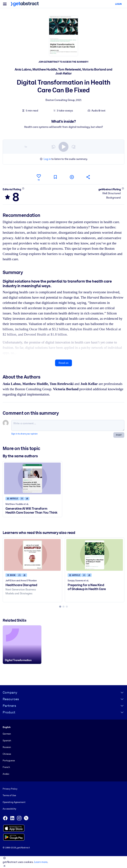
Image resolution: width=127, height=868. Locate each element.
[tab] (60, 607)
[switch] (63, 147)
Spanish (7, 740)
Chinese (7, 754)
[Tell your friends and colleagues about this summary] (88, 177)
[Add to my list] (72, 177)
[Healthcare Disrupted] (32, 555)
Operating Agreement (14, 802)
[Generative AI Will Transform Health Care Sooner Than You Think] (32, 478)
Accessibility (9, 809)
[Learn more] (23, 188)
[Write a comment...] (68, 425)
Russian (7, 747)
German (7, 734)
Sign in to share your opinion (24, 434)
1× (26, 147)
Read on (63, 363)
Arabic (6, 774)
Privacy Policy (10, 789)
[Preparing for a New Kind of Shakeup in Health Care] (95, 555)
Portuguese (9, 760)
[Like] (39, 177)
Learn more (41, 862)
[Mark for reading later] (55, 177)
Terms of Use (9, 795)
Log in (47, 159)
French (6, 767)
